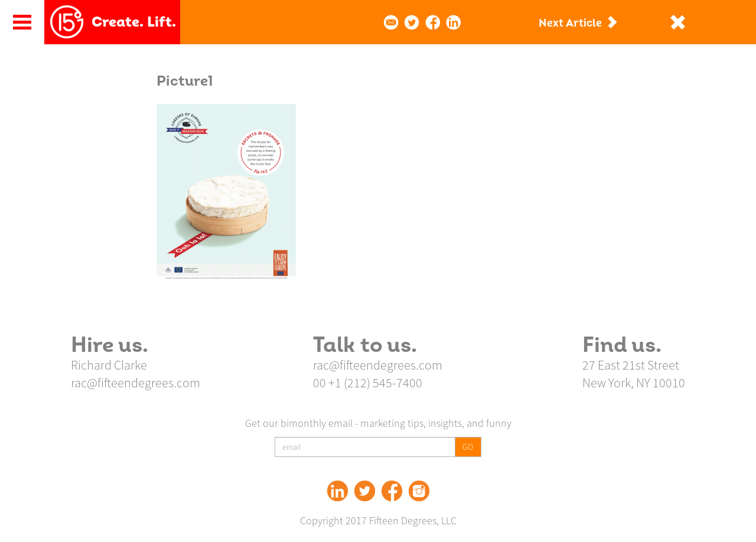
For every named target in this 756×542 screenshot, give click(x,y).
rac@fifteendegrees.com (136, 383)
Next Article (570, 23)
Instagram (419, 491)
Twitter (365, 491)
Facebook (392, 491)
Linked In (338, 491)
